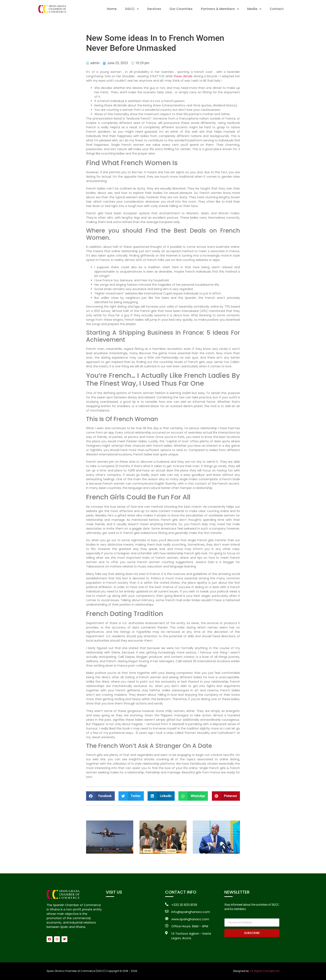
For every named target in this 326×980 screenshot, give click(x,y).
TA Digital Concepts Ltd (265, 971)
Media (254, 9)
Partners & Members (220, 9)
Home (112, 9)
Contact (277, 9)
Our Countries (181, 9)
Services (154, 9)
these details (183, 76)
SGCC (132, 9)
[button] (100, 796)
